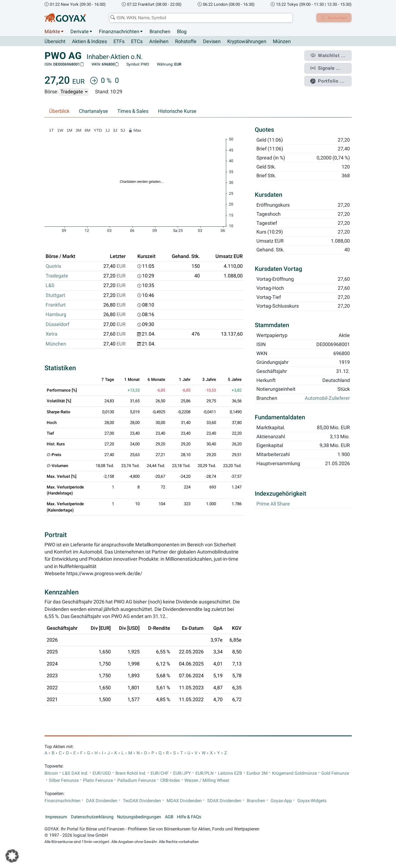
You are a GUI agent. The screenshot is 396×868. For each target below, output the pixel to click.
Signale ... (328, 67)
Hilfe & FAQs (189, 817)
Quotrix (53, 266)
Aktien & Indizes (89, 42)
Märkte (52, 32)
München (56, 344)
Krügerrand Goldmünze (294, 773)
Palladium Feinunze (137, 781)
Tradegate (57, 276)
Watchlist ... (330, 55)
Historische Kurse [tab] (177, 111)
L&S (50, 286)
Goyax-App (281, 801)
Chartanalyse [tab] (93, 111)
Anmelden (333, 18)
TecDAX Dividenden (142, 801)
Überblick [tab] (59, 111)
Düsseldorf (57, 324)
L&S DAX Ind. (75, 773)
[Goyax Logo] (65, 18)
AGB (169, 817)
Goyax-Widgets (312, 801)
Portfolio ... (330, 78)
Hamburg (56, 315)
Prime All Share (273, 504)
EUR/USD (102, 773)
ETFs (119, 42)
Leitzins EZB (230, 773)
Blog (182, 32)
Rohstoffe (186, 42)
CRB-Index (170, 781)
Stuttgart (55, 295)
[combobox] (200, 18)
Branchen (160, 32)
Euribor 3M (257, 773)
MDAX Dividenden (184, 801)
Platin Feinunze (98, 781)
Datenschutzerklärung (92, 817)
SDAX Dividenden (224, 801)
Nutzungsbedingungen (139, 817)
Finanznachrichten (119, 32)
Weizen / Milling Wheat (207, 781)
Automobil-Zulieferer (327, 398)
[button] (12, 856)
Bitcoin (51, 773)
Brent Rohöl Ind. (131, 773)
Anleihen (159, 42)
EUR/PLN (204, 773)
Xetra (52, 334)
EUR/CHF (160, 773)
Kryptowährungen (247, 42)
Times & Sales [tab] (133, 111)
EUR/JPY (182, 773)
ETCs (137, 42)
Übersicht (55, 41)
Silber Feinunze (64, 781)
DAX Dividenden (102, 801)
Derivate (80, 32)
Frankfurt (56, 305)
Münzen (282, 42)
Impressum (56, 817)
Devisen (212, 42)
